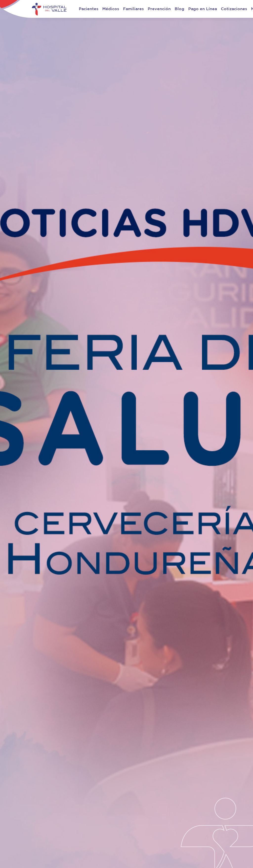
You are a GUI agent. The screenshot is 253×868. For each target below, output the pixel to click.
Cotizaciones (234, 9)
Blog (179, 9)
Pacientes (89, 9)
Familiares (133, 9)
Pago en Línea (203, 9)
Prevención (159, 9)
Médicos (111, 9)
